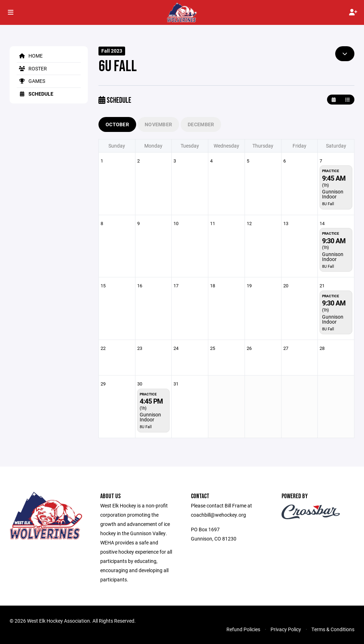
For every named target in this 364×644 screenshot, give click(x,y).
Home (30, 56)
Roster (32, 68)
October (117, 124)
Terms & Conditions (333, 629)
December (201, 124)
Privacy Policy (286, 629)
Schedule (35, 94)
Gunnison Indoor (333, 194)
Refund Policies (243, 629)
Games (31, 81)
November (158, 124)
